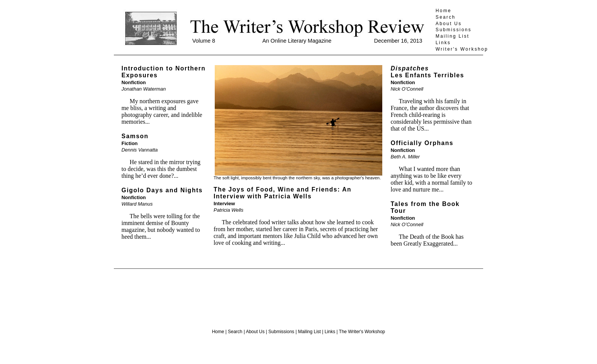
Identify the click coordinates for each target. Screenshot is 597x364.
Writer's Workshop (462, 49)
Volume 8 (204, 41)
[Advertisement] (298, 296)
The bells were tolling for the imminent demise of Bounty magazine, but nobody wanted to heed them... (161, 226)
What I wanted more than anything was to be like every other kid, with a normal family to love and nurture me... (431, 179)
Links (443, 43)
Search (445, 17)
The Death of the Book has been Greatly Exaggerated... (427, 240)
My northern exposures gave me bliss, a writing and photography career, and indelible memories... (162, 111)
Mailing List (453, 36)
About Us (449, 24)
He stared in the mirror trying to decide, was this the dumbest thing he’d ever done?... (161, 169)
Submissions (453, 30)
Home (444, 11)
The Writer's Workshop (362, 332)
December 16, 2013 (398, 41)
